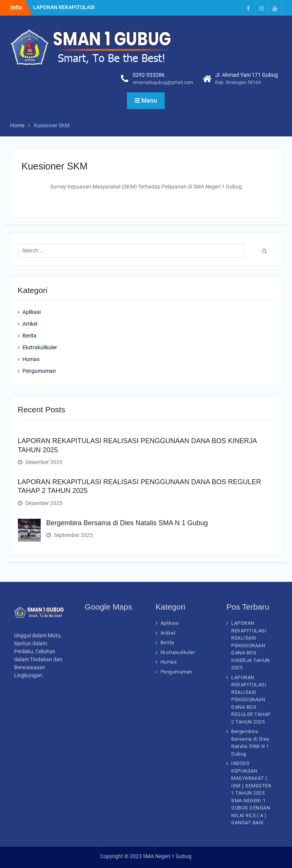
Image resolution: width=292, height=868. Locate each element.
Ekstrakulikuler (40, 347)
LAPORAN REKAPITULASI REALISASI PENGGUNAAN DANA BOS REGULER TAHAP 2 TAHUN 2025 (251, 700)
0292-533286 (149, 75)
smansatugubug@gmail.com (163, 82)
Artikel (30, 324)
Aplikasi (32, 312)
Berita (29, 336)
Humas (31, 359)
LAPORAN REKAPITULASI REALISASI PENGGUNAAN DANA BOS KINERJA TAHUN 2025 (251, 645)
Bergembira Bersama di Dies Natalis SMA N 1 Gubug (127, 523)
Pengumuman (39, 371)
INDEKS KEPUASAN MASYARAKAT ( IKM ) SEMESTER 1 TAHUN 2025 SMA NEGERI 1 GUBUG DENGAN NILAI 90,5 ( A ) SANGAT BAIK (251, 793)
